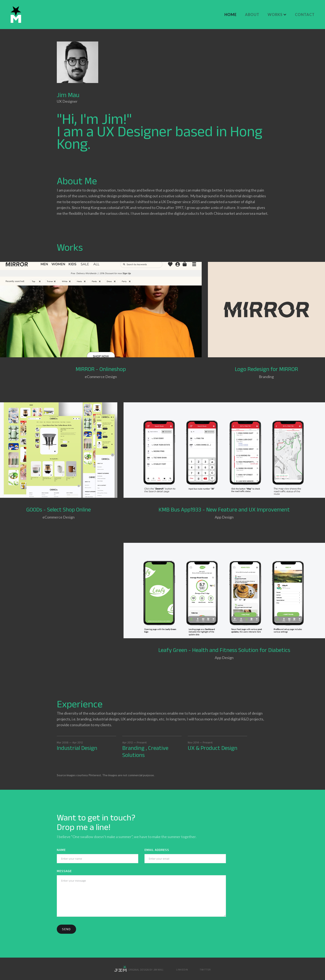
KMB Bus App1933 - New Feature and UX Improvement (224, 510)
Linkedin (182, 970)
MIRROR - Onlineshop (101, 369)
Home (231, 15)
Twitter (205, 970)
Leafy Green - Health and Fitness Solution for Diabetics (224, 650)
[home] (16, 15)
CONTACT (305, 15)
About (252, 15)
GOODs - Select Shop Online (59, 510)
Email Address (157, 850)
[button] (277, 15)
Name (61, 850)
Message (64, 871)
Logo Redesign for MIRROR (266, 369)
